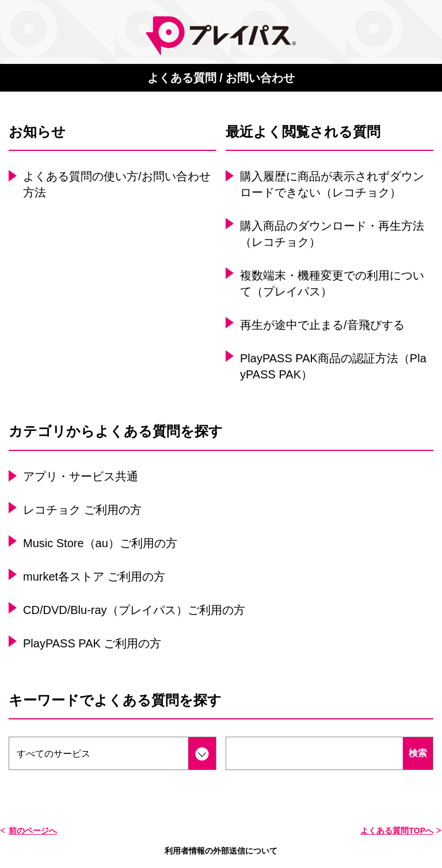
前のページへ (33, 831)
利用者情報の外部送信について (221, 851)
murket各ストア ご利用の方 (94, 577)
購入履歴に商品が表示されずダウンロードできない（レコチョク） (332, 184)
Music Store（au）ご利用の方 (100, 543)
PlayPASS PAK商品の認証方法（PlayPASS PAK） (333, 366)
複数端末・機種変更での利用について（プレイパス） (332, 283)
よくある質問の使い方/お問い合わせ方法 (117, 184)
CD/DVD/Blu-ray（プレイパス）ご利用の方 (134, 610)
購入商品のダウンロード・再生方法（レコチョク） (332, 234)
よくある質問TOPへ (397, 831)
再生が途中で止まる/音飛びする (322, 325)
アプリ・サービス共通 (81, 476)
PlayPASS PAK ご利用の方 (92, 643)
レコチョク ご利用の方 (82, 510)
